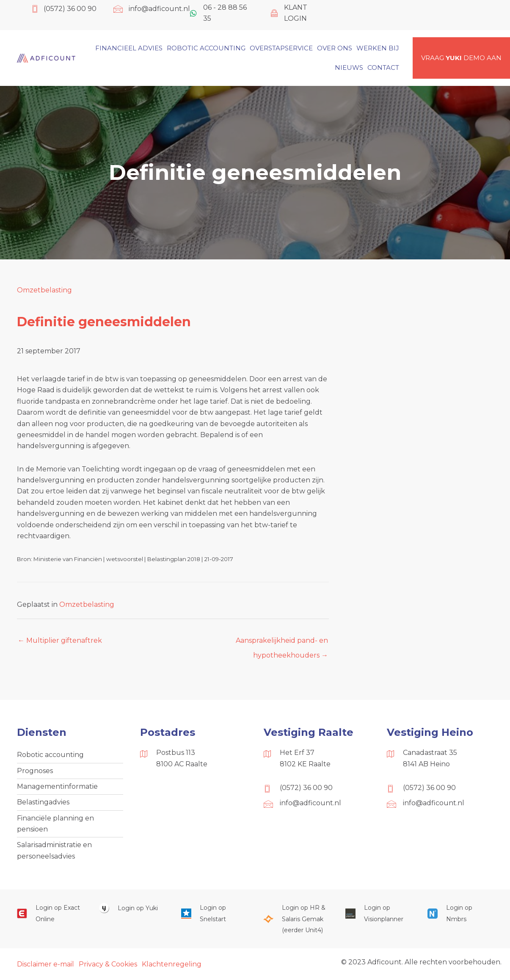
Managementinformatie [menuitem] (57, 786)
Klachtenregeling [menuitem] (172, 964)
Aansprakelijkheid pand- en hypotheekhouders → (282, 643)
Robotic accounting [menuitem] (50, 755)
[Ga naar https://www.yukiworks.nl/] (132, 908)
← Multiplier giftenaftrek (60, 640)
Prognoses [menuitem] (35, 771)
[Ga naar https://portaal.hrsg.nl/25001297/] (296, 919)
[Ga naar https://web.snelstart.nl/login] (214, 913)
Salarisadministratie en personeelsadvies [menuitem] (54, 850)
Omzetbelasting (44, 290)
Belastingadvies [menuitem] (43, 802)
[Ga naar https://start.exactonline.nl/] (50, 913)
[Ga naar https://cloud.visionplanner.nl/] (378, 913)
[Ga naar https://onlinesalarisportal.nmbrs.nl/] (460, 913)
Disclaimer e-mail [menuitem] (45, 964)
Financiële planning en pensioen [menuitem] (55, 824)
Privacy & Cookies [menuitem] (108, 964)
